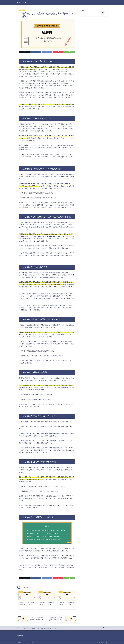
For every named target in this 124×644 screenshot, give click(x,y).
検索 (83, 10)
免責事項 (32, 642)
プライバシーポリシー (23, 642)
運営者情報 (20, 636)
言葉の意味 (22, 10)
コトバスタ (21, 2)
